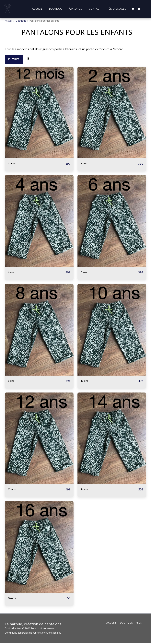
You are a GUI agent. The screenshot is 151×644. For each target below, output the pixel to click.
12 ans (12, 490)
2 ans (84, 164)
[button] (133, 9)
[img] (39, 113)
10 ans (85, 381)
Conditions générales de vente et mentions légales (33, 633)
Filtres (14, 59)
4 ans (12, 272)
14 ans (85, 490)
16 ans (12, 599)
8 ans (12, 381)
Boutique (21, 21)
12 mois (13, 164)
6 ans (84, 272)
